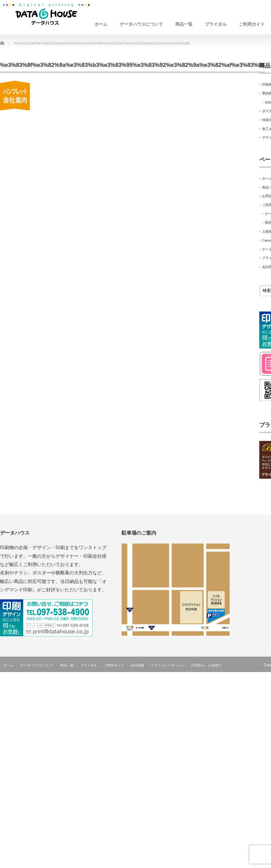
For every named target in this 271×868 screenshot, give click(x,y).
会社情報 (137, 665)
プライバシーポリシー (168, 665)
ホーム (101, 24)
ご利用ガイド (252, 24)
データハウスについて (141, 24)
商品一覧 (184, 24)
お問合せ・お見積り (206, 665)
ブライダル (216, 24)
